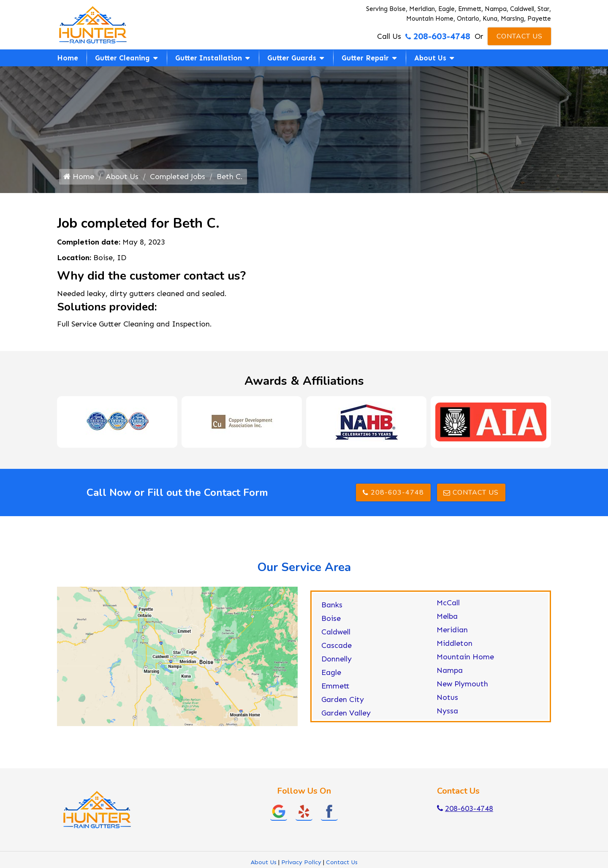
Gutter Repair (365, 58)
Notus (447, 697)
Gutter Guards (292, 58)
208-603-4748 (438, 36)
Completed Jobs (178, 177)
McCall (448, 603)
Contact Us (520, 36)
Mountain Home (465, 657)
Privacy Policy (301, 862)
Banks (332, 605)
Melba (447, 616)
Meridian (452, 630)
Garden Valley (346, 713)
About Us (430, 58)
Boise (331, 618)
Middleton (455, 643)
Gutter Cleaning (122, 58)
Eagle (331, 672)
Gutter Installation (209, 58)
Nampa (450, 670)
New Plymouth (462, 684)
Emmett (335, 686)
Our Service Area (304, 567)
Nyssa (447, 711)
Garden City (343, 699)
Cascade (337, 645)
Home (68, 58)
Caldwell (336, 632)
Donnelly (337, 659)
